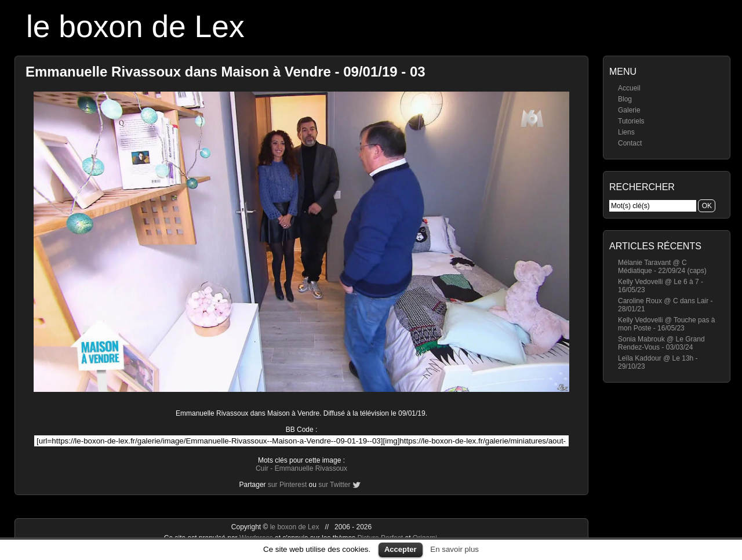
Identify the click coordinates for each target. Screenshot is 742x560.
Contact (630, 143)
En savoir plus (454, 549)
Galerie (629, 110)
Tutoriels (631, 121)
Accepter (401, 549)
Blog (625, 99)
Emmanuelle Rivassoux (311, 468)
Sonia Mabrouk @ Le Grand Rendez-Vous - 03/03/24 (661, 343)
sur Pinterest (287, 485)
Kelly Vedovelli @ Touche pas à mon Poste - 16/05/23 (666, 324)
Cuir (262, 468)
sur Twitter (334, 485)
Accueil (629, 88)
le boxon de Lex (135, 26)
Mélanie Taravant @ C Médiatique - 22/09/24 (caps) (662, 267)
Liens (626, 132)
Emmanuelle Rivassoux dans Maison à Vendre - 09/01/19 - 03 (225, 72)
